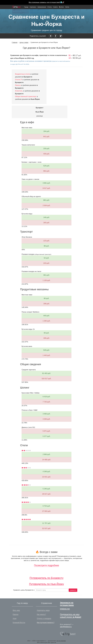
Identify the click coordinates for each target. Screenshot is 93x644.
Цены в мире (24, 42)
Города (26, 7)
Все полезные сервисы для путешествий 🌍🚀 (47, 2)
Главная (15, 42)
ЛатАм (67, 7)
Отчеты (50, 7)
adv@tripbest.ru (66, 627)
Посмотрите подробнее (46, 565)
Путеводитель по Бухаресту (47, 578)
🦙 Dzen (61, 7)
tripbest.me (65, 609)
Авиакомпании (42, 7)
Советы (55, 7)
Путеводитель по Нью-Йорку (46, 584)
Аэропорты (33, 7)
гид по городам (61, 641)
